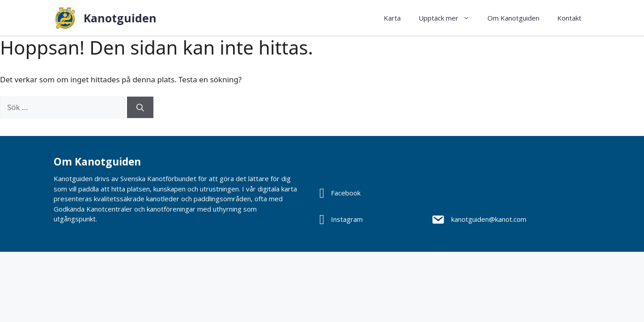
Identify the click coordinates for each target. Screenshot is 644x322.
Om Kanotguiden (513, 18)
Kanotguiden (120, 18)
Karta (392, 18)
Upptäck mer (449, 18)
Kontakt (569, 18)
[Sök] (140, 107)
